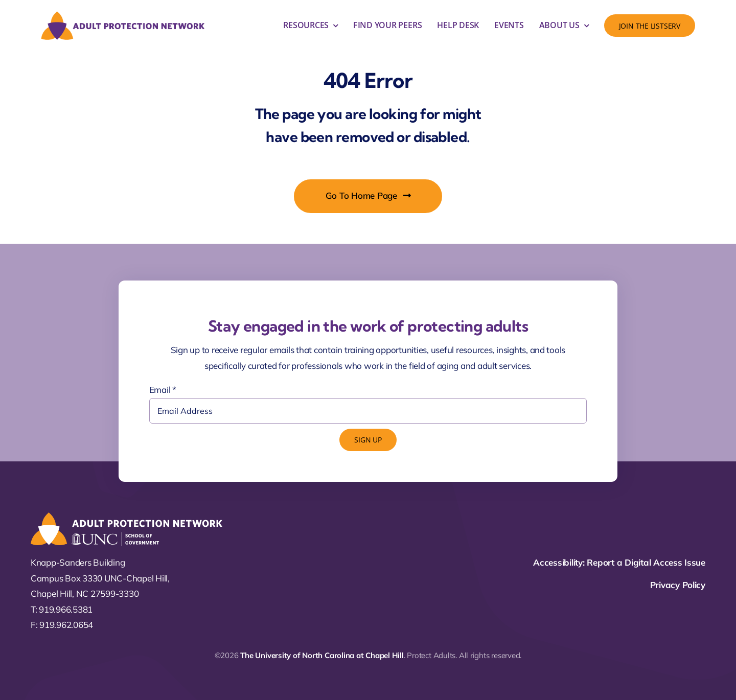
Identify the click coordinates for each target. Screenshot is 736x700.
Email (163, 390)
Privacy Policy (678, 585)
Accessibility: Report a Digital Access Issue (619, 562)
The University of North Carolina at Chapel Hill (322, 655)
